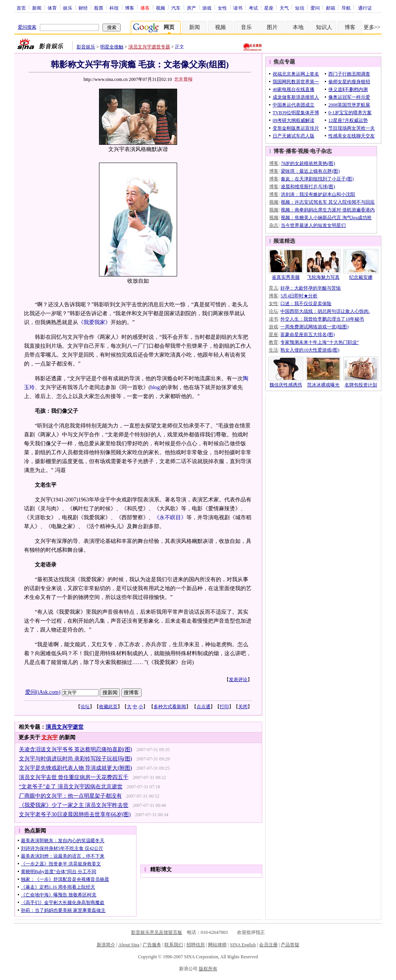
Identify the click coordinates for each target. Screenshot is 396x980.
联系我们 (174, 945)
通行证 (365, 8)
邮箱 (331, 8)
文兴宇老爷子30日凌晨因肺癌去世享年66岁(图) (75, 814)
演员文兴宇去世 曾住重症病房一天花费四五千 (74, 777)
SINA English (243, 945)
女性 (222, 8)
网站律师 (217, 945)
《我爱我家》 (94, 322)
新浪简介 (106, 945)
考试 (253, 8)
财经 (83, 8)
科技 (114, 8)
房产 (191, 8)
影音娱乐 (86, 47)
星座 (269, 8)
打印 (224, 707)
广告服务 (152, 945)
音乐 (246, 27)
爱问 (315, 8)
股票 (99, 8)
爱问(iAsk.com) (43, 692)
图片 (272, 27)
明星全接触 (112, 47)
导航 (346, 8)
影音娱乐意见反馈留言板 (157, 932)
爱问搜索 (27, 27)
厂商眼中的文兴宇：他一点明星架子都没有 (70, 796)
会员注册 (268, 945)
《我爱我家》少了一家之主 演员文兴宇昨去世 (74, 805)
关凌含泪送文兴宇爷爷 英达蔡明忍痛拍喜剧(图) (76, 749)
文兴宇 (49, 737)
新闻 (37, 8)
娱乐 (68, 8)
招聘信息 (196, 945)
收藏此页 (108, 707)
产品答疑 (290, 945)
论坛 (85, 707)
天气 (284, 8)
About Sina (129, 945)
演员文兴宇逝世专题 (149, 47)
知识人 (324, 27)
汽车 (176, 8)
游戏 (207, 8)
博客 (130, 8)
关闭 (243, 707)
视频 (160, 8)
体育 (52, 8)
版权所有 (208, 969)
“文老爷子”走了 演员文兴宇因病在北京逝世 (71, 787)
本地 (298, 27)
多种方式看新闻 (170, 707)
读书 (238, 8)
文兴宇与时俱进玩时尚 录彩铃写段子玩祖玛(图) (76, 759)
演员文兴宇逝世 (65, 727)
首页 (21, 8)
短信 (300, 8)
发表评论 (238, 680)
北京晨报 (183, 79)
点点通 (203, 707)
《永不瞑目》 (170, 517)
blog (155, 387)
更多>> (372, 27)
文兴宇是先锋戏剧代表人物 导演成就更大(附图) (76, 768)
